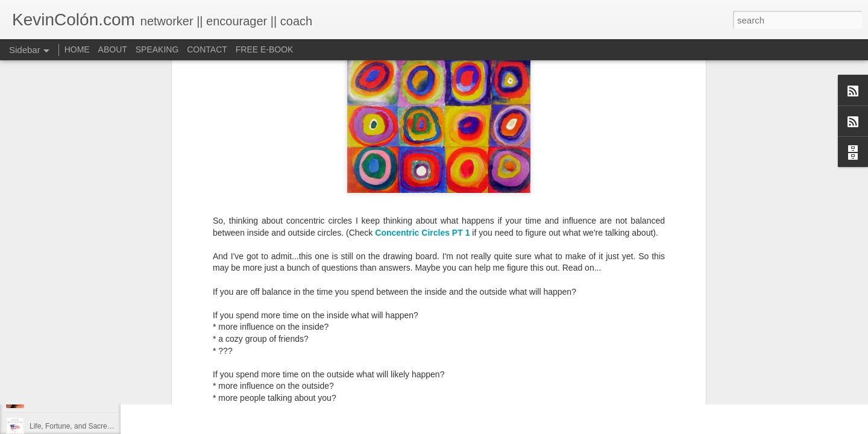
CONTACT (207, 49)
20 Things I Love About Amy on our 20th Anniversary (114, 399)
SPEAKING (157, 49)
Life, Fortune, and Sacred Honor (81, 426)
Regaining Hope (55, 372)
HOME (77, 49)
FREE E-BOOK (265, 49)
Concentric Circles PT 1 (422, 110)
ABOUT (113, 49)
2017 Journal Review (63, 345)
